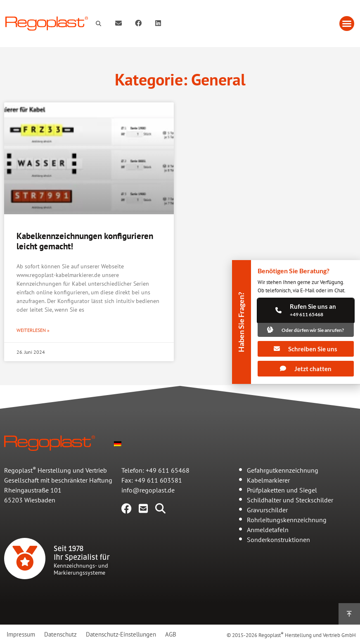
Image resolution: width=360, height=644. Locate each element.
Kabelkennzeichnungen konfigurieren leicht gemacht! (85, 241)
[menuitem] (118, 443)
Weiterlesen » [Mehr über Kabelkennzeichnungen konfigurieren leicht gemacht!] (33, 330)
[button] (347, 24)
